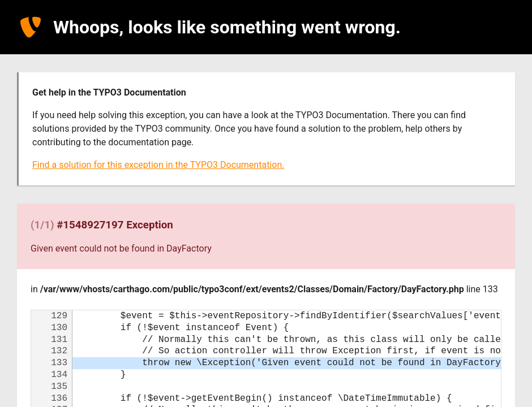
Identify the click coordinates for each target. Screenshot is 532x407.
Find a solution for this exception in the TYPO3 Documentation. (158, 165)
